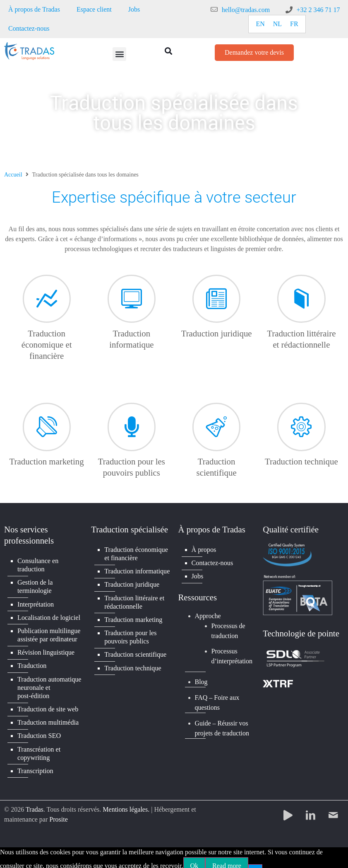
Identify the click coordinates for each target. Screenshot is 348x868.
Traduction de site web (48, 705)
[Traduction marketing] (47, 413)
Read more (227, 859)
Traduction (32, 663)
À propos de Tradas (34, 9)
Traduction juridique (217, 333)
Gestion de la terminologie (35, 586)
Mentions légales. (126, 803)
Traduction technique (301, 461)
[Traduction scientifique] (216, 413)
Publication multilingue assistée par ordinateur (49, 633)
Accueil (13, 175)
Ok (194, 859)
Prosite (58, 813)
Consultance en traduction (38, 565)
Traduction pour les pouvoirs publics (130, 634)
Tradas (35, 803)
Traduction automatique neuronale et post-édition (49, 684)
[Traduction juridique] (216, 285)
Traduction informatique (137, 570)
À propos (204, 549)
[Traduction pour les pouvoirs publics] (132, 413)
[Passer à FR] (294, 24)
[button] (119, 54)
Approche (208, 615)
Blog (201, 681)
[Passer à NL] (277, 24)
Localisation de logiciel (48, 616)
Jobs (134, 9)
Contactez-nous (29, 28)
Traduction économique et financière (47, 345)
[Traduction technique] (301, 413)
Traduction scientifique (135, 651)
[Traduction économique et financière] (47, 285)
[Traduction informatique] (132, 285)
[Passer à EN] (260, 24)
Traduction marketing (47, 461)
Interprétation (35, 603)
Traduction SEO (39, 731)
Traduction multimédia (48, 718)
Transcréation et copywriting (39, 748)
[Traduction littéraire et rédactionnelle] (301, 285)
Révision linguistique (46, 650)
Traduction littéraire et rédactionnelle (134, 600)
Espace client (94, 9)
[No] (255, 861)
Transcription (35, 765)
